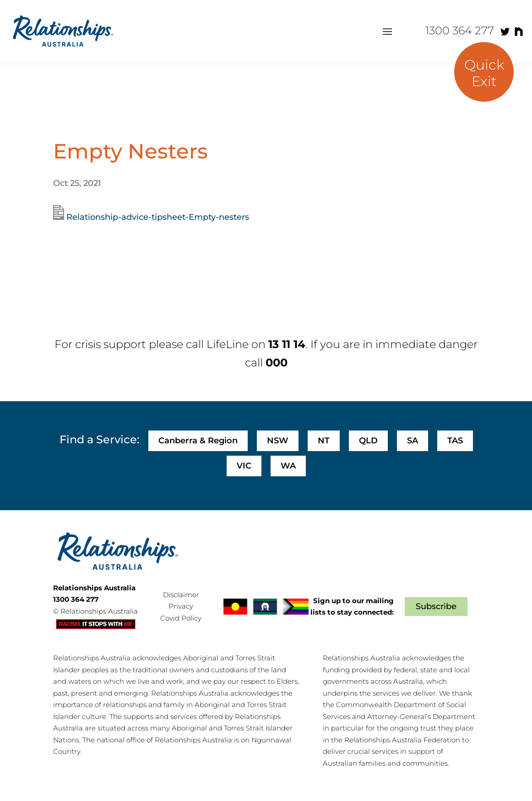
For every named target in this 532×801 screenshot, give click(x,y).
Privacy (181, 606)
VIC (244, 466)
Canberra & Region (198, 441)
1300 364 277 (460, 30)
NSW (278, 441)
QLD (368, 441)
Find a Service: (99, 439)
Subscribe (436, 606)
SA (413, 441)
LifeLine (228, 344)
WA (288, 466)
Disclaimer (181, 595)
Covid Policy (181, 618)
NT (324, 441)
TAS (455, 441)
